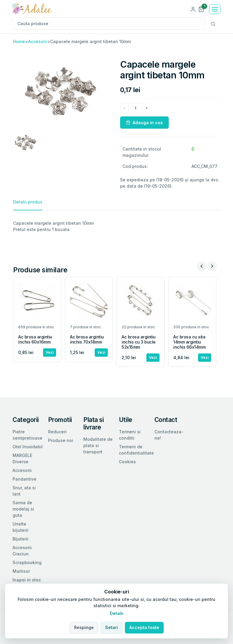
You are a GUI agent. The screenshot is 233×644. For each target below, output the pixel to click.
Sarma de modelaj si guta (23, 509)
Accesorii (38, 41)
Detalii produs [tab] (28, 202)
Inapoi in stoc (27, 580)
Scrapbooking (27, 562)
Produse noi (61, 440)
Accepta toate (144, 627)
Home (19, 41)
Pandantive (24, 479)
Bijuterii (20, 539)
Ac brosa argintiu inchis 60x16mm (35, 339)
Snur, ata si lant (24, 491)
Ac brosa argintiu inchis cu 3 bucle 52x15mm (139, 342)
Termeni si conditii (130, 435)
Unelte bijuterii (20, 527)
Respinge (84, 627)
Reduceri (57, 432)
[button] (201, 9)
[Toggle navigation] (215, 9)
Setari (112, 627)
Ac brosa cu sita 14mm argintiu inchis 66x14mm (189, 342)
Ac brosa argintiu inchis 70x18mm (87, 339)
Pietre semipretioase (27, 435)
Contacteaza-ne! (169, 435)
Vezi (50, 352)
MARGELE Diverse (22, 458)
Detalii (117, 613)
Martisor (21, 571)
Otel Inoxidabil (28, 447)
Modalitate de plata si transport (98, 445)
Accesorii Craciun (22, 551)
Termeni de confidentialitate (136, 450)
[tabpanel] (116, 226)
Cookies (127, 462)
